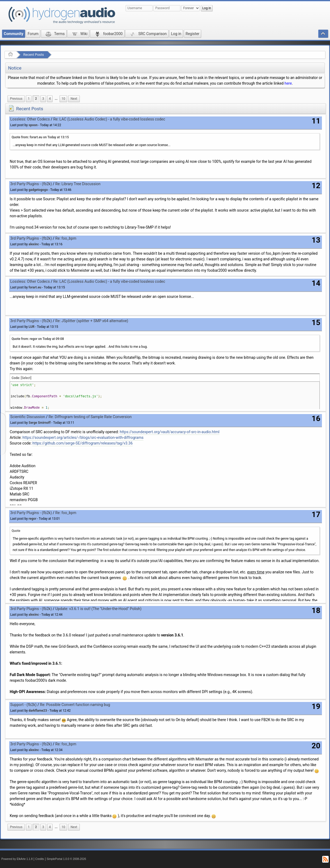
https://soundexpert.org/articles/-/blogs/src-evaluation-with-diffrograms (83, 438)
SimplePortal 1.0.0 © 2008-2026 (66, 859)
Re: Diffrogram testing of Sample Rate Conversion (90, 417)
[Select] (26, 378)
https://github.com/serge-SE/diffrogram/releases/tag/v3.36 (82, 443)
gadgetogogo (38, 190)
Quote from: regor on (38, 339)
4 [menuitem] (50, 99)
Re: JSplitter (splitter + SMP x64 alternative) (92, 321)
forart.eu (35, 287)
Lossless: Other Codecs (30, 119)
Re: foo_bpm (66, 238)
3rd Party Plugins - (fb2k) (31, 184)
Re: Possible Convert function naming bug (75, 705)
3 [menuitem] (43, 99)
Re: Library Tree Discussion (78, 184)
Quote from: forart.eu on (40, 137)
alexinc (34, 244)
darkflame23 (38, 711)
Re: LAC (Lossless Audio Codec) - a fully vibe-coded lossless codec (109, 119)
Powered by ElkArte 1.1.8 (17, 859)
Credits (40, 859)
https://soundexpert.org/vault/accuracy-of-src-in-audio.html (170, 432)
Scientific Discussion (28, 417)
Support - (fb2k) (23, 705)
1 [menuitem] (29, 99)
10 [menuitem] (63, 99)
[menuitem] (16, 99)
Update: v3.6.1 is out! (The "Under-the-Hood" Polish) (98, 609)
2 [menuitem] (36, 99)
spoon (33, 125)
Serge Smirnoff (40, 423)
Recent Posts (33, 55)
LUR (32, 327)
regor (32, 519)
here (288, 83)
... (56, 99)
